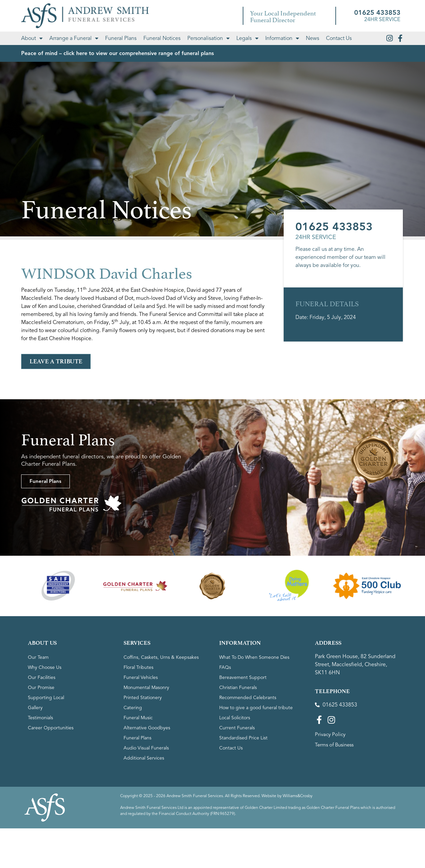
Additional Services (144, 758)
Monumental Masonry (146, 688)
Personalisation (208, 38)
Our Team (38, 657)
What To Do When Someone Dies (254, 657)
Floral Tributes (138, 667)
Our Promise (41, 688)
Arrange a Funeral (74, 38)
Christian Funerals (238, 688)
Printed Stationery (143, 698)
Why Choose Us (45, 667)
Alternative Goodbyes (147, 728)
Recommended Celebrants (248, 698)
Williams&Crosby (298, 796)
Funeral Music (138, 718)
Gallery (35, 708)
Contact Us (339, 38)
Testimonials (40, 718)
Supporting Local (46, 698)
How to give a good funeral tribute (256, 708)
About (32, 38)
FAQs (225, 667)
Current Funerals (237, 728)
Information (282, 38)
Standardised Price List (243, 738)
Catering (133, 708)
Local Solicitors (235, 718)
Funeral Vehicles (141, 677)
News (313, 38)
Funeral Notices (162, 38)
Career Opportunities (51, 728)
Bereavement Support (243, 677)
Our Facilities (42, 677)
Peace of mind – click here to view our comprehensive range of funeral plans (117, 53)
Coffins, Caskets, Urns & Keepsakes (161, 657)
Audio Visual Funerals (146, 748)
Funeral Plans (121, 38)
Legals (247, 38)
